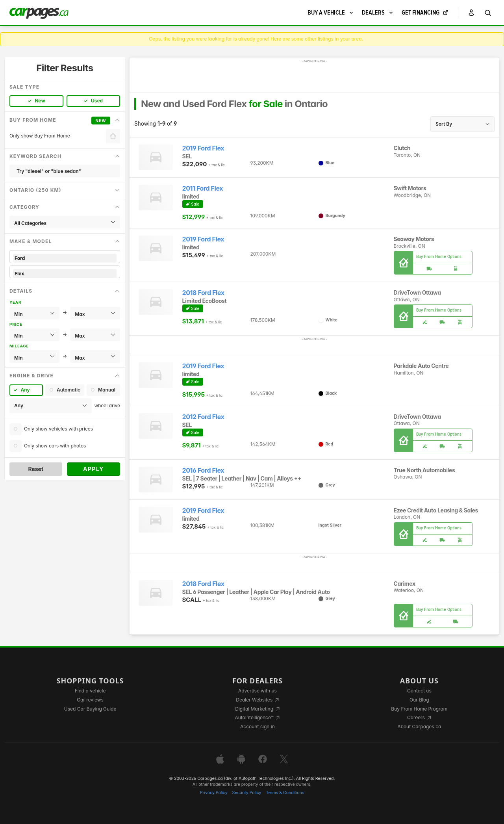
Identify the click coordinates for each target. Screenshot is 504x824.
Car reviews (90, 700)
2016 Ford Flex (203, 470)
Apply (94, 469)
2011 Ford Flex (203, 188)
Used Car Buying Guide (90, 709)
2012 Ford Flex (203, 417)
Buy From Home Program (419, 709)
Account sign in (258, 727)
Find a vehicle (90, 691)
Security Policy (247, 793)
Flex (65, 274)
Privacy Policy (214, 793)
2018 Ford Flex (203, 293)
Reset (36, 469)
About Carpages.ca (419, 727)
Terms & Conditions (285, 793)
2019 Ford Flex (203, 148)
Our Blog (419, 700)
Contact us (419, 691)
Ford (65, 258)
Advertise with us (258, 691)
